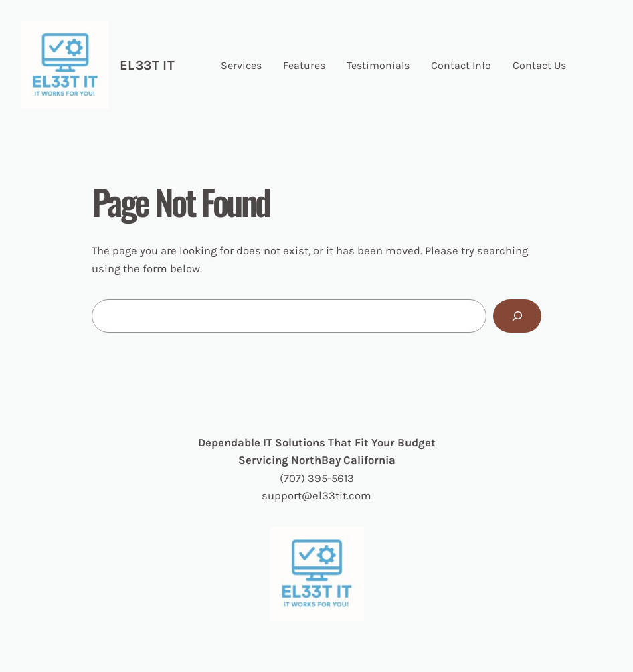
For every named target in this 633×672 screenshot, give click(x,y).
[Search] (517, 316)
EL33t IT (147, 65)
